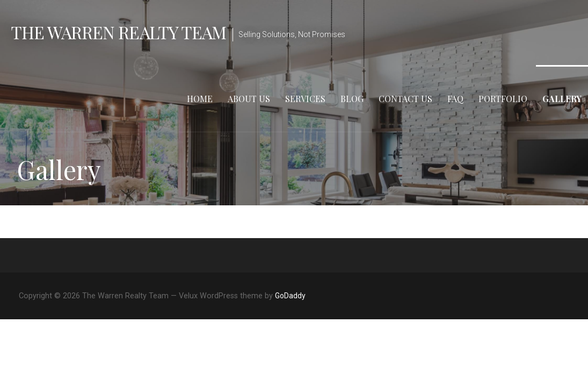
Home (200, 99)
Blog (352, 99)
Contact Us (405, 99)
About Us (249, 99)
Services (305, 99)
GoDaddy (290, 296)
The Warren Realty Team (118, 32)
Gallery (562, 99)
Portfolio (503, 99)
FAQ (455, 99)
